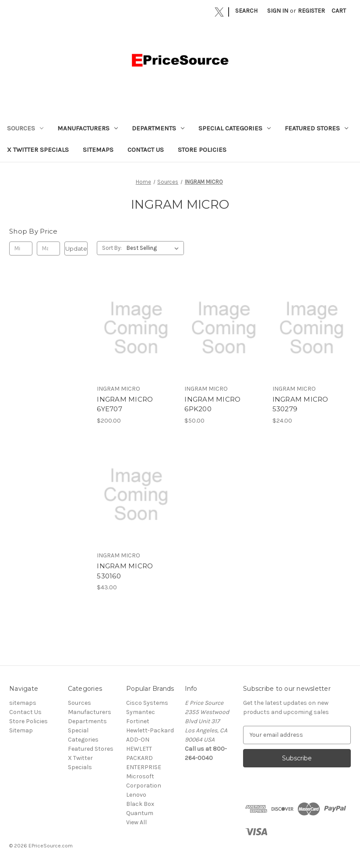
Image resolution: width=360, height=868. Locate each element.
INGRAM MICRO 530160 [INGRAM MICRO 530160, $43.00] (125, 571)
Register (311, 11)
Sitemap (21, 730)
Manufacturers (88, 128)
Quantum (140, 813)
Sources (25, 128)
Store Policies (202, 150)
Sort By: (112, 248)
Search (246, 11)
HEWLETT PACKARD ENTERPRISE (144, 758)
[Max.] (48, 248)
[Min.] (21, 248)
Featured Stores (316, 128)
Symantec (141, 712)
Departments (158, 128)
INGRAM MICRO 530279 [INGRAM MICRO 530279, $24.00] (300, 404)
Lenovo (136, 795)
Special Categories (235, 128)
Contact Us (146, 150)
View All (136, 822)
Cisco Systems (147, 703)
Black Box (140, 804)
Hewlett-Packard (150, 730)
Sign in (278, 11)
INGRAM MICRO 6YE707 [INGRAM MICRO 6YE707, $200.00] (125, 404)
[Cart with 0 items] (339, 11)
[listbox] (154, 248)
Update (76, 248)
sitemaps (98, 150)
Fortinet (138, 721)
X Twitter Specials (38, 150)
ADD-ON (138, 740)
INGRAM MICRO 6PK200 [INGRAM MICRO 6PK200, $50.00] (212, 404)
